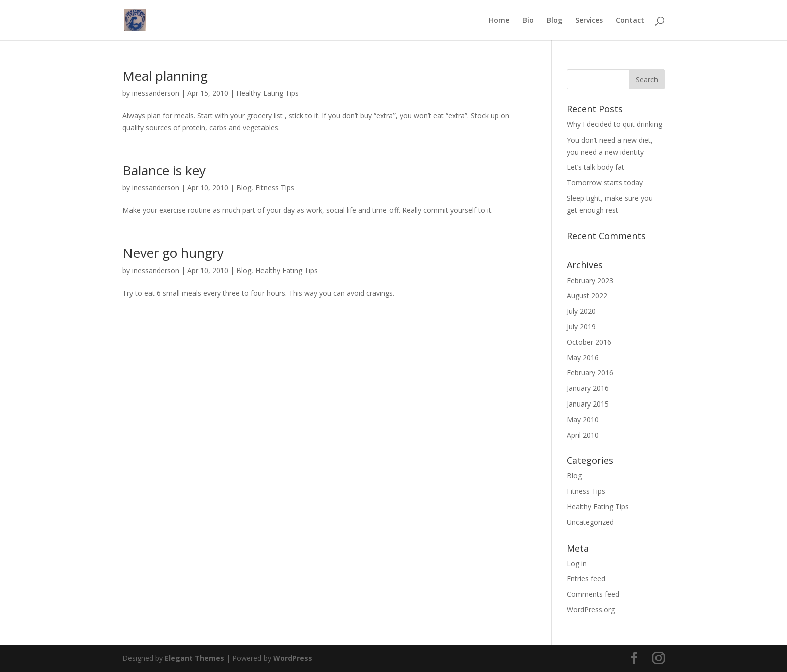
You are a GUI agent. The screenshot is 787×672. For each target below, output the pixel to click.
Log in (577, 563)
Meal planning (165, 76)
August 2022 (587, 295)
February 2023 (590, 280)
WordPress (293, 658)
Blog (554, 21)
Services (589, 21)
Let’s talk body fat (596, 167)
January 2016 (588, 388)
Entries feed (586, 578)
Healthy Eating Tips (268, 93)
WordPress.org (591, 610)
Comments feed (593, 594)
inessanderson (156, 93)
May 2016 (583, 358)
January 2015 (588, 404)
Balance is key (164, 170)
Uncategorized (590, 522)
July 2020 (581, 311)
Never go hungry (173, 253)
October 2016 (589, 342)
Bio (528, 21)
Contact (630, 21)
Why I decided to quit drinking (614, 124)
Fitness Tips (275, 187)
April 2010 (583, 435)
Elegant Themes (194, 658)
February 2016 (590, 373)
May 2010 (583, 419)
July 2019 (581, 326)
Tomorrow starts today (605, 182)
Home (499, 21)
